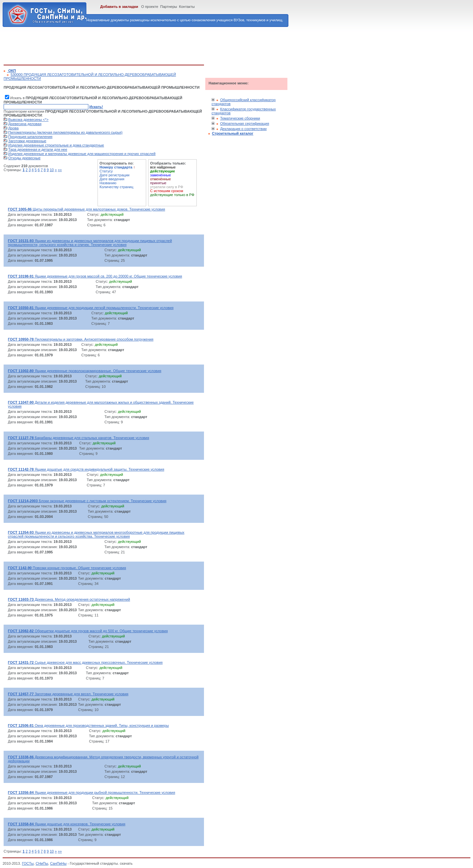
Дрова (13, 128)
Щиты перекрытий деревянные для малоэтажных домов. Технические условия (87, 209)
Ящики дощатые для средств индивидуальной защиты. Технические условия (86, 469)
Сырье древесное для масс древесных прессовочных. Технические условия (85, 662)
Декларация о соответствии (243, 129)
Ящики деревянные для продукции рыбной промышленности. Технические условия (91, 792)
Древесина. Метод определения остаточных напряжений (69, 599)
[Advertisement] (123, 45)
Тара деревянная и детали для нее (38, 149)
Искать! (96, 107)
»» (60, 170)
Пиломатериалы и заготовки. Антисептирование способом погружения (81, 339)
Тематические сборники (240, 118)
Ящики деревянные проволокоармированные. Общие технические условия (85, 371)
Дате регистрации (114, 175)
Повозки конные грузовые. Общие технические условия (67, 568)
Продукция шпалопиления (30, 137)
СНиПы (42, 863)
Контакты (187, 7)
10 (52, 170)
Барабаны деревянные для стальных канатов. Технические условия (79, 438)
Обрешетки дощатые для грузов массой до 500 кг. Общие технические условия (88, 631)
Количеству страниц (116, 187)
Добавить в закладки (119, 7)
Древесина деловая (25, 124)
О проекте (150, 7)
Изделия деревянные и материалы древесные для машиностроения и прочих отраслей (82, 154)
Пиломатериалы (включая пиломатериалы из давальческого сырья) (65, 132)
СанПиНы (58, 863)
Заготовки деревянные (27, 141)
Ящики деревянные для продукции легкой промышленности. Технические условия (91, 308)
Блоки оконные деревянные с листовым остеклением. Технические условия (87, 501)
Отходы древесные (24, 158)
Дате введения (112, 179)
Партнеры (169, 7)
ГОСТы (28, 863)
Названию (108, 183)
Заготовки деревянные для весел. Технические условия (68, 694)
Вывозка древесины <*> (28, 120)
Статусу (106, 171)
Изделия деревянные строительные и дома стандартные (56, 145)
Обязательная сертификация (245, 123)
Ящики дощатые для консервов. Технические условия (67, 824)
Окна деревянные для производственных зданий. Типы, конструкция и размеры (88, 725)
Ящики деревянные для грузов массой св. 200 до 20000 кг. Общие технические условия (95, 276)
